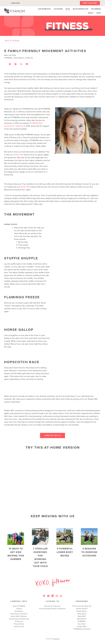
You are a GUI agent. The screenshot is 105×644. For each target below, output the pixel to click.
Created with (53, 639)
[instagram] (57, 596)
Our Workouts (44, 9)
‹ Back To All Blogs (12, 40)
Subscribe (15, 3)
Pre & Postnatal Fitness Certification (52, 609)
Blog (68, 9)
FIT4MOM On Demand (82, 629)
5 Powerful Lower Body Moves (65, 552)
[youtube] (48, 596)
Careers (19, 609)
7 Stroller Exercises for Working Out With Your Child (40, 557)
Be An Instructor (80, 9)
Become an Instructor (52, 606)
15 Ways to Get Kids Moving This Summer (16, 554)
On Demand (96, 9)
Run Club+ (82, 624)
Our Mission (19, 611)
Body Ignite (82, 614)
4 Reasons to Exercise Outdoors (89, 552)
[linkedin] (53, 596)
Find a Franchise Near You (82, 606)
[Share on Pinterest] (15, 64)
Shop (99, 13)
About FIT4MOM (19, 606)
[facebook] (44, 596)
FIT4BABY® (82, 621)
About (91, 13)
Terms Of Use (19, 626)
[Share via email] (27, 64)
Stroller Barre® (82, 611)
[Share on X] (21, 64)
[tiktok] (61, 596)
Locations (58, 9)
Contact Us (19, 621)
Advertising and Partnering (19, 619)
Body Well (81, 616)
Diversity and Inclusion (19, 614)
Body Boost (81, 619)
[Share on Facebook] (10, 64)
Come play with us (53, 435)
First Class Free (90, 3)
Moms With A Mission (19, 616)
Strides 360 (18, 155)
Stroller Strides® (82, 609)
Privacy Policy (19, 624)
